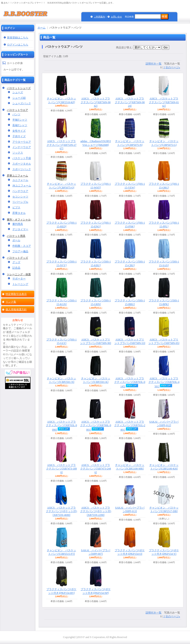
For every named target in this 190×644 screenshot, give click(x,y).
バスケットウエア (17, 110)
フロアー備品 (20, 251)
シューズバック (22, 103)
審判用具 (18, 224)
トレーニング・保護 (19, 274)
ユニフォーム (20, 180)
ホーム (42, 28)
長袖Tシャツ (20, 125)
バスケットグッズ (17, 258)
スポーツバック (22, 169)
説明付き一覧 (154, 64)
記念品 (16, 268)
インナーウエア (22, 147)
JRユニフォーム (22, 186)
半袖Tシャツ (20, 120)
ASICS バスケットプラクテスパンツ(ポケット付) (61, 511)
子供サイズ (19, 136)
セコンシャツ (20, 197)
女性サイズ (19, 131)
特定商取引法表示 (16, 294)
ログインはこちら (18, 45)
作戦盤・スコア (22, 246)
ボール (16, 240)
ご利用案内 (99, 17)
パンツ (16, 114)
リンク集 (11, 302)
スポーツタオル (22, 164)
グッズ (16, 262)
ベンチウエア (20, 191)
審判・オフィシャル (19, 220)
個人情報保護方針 (16, 310)
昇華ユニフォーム (17, 176)
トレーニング (20, 284)
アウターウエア (22, 142)
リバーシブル (20, 202)
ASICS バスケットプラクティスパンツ (130, 383)
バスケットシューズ (19, 88)
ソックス (18, 153)
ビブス (16, 207)
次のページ (173, 67)
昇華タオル (19, 213)
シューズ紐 (19, 98)
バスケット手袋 (22, 158)
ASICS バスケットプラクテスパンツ (96, 102)
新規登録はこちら (18, 38)
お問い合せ (116, 17)
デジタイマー (20, 229)
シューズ (18, 92)
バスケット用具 (16, 236)
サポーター (19, 279)
